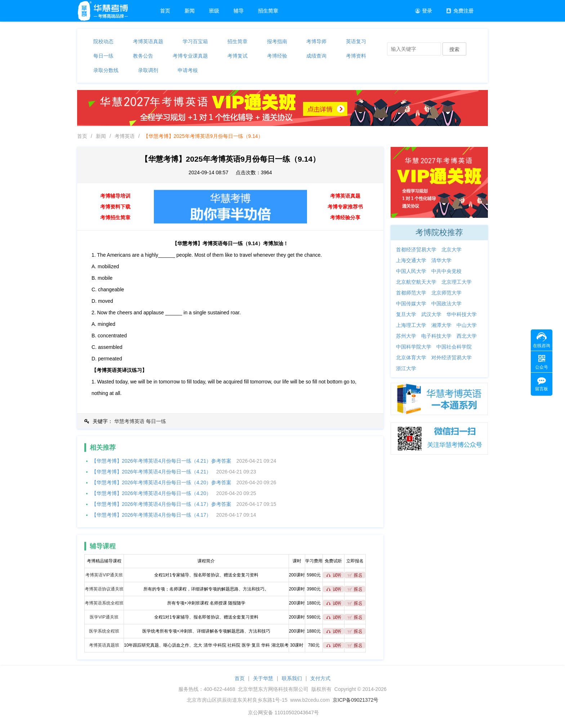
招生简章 (268, 11)
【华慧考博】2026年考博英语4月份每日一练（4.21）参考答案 (161, 461)
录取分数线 (106, 70)
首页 (165, 11)
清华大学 (441, 260)
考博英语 (125, 136)
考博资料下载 (115, 207)
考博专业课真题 (190, 56)
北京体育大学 (411, 358)
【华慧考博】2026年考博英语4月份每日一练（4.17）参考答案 (161, 504)
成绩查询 (316, 56)
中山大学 (467, 325)
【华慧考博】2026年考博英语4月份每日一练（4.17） (151, 515)
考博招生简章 (115, 217)
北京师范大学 (446, 293)
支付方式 (320, 678)
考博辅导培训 (115, 196)
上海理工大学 (411, 325)
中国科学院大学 (414, 347)
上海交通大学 (411, 260)
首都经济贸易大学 (416, 250)
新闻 (190, 11)
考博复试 (237, 56)
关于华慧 (263, 678)
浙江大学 (406, 368)
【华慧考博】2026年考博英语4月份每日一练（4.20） (151, 493)
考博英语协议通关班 (104, 589)
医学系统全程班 (104, 631)
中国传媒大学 (411, 304)
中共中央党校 (446, 271)
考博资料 (356, 56)
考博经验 (277, 56)
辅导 (239, 11)
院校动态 (103, 41)
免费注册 (460, 11)
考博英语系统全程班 (104, 603)
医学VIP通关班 (104, 617)
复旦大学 (406, 314)
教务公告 (143, 56)
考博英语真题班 (104, 645)
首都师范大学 (411, 293)
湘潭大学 (441, 325)
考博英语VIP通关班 (104, 575)
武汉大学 (431, 314)
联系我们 (292, 678)
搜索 (454, 49)
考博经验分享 (345, 217)
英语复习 (356, 41)
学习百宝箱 (195, 41)
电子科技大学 (436, 336)
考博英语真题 (148, 41)
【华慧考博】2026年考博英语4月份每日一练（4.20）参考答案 (161, 482)
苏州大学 (406, 336)
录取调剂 (148, 70)
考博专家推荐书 (345, 207)
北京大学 (451, 250)
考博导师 (316, 41)
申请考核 (188, 70)
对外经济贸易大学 (451, 358)
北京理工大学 (457, 282)
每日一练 (103, 56)
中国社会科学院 (454, 347)
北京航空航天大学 (416, 282)
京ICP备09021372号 (356, 700)
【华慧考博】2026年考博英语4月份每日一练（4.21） (151, 472)
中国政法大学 (446, 304)
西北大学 (467, 336)
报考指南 (277, 41)
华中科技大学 (462, 314)
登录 (424, 11)
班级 (214, 11)
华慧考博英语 (129, 421)
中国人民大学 (411, 271)
